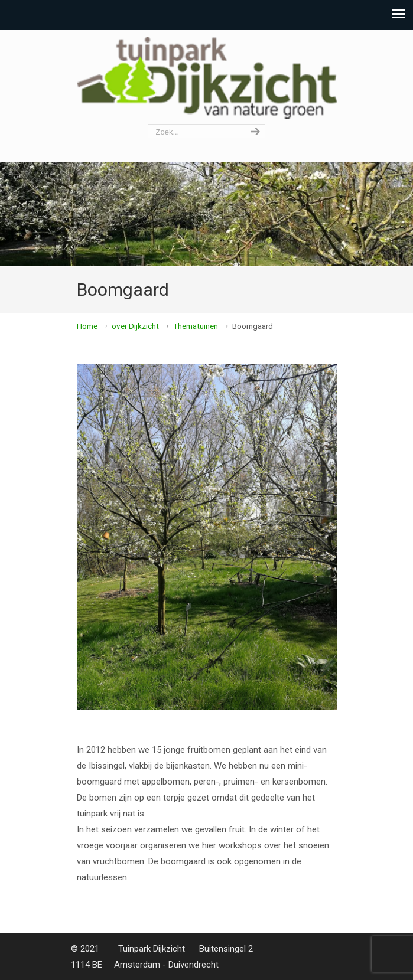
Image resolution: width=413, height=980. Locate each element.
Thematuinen (196, 326)
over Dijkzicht (135, 326)
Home (87, 326)
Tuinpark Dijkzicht (207, 77)
